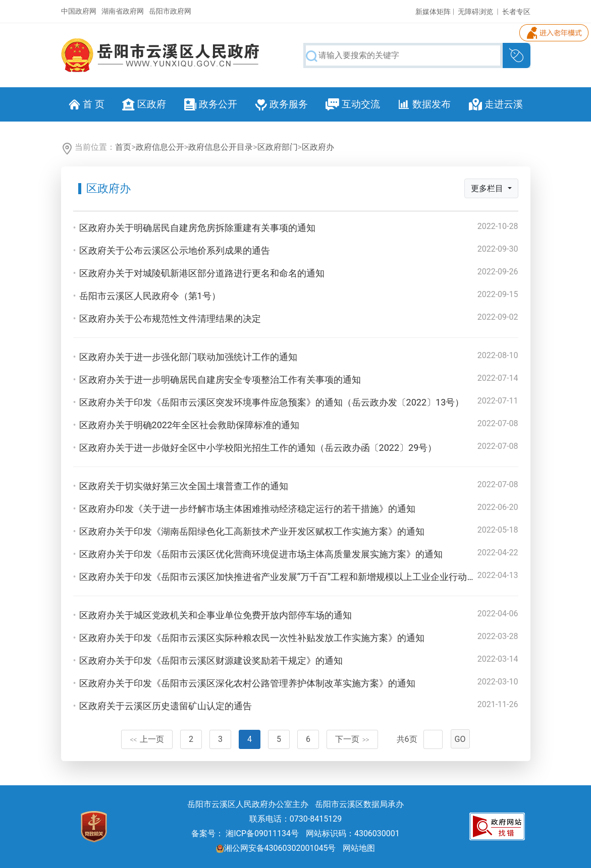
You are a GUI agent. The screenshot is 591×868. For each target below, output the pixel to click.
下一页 (352, 739)
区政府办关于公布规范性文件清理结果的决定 (170, 319)
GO (460, 739)
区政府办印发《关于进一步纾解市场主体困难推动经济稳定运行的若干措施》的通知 (247, 509)
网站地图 (359, 848)
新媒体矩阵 (433, 12)
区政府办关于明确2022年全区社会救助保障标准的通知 (189, 425)
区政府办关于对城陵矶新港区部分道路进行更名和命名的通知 (202, 273)
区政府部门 (278, 147)
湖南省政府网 (123, 11)
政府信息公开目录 (221, 147)
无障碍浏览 (475, 12)
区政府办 (318, 147)
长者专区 (516, 12)
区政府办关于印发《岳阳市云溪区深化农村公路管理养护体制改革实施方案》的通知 (247, 683)
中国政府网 (79, 11)
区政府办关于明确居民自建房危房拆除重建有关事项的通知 (197, 228)
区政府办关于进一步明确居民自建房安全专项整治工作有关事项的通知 (220, 380)
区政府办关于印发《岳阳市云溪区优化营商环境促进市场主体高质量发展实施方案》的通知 (261, 554)
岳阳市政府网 (170, 11)
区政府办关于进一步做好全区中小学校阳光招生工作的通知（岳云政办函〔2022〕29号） (258, 448)
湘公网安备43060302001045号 (276, 848)
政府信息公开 (160, 147)
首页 (123, 147)
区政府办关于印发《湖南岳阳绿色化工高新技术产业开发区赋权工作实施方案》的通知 (252, 531)
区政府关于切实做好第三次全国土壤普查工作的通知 (184, 486)
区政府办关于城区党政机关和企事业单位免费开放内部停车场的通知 (216, 615)
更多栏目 (488, 188)
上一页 (147, 739)
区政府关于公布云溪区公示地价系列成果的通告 (175, 250)
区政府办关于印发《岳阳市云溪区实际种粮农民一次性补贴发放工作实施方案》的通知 (252, 638)
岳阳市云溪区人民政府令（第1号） (150, 296)
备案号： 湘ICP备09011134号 (245, 833)
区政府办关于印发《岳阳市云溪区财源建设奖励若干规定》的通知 (211, 660)
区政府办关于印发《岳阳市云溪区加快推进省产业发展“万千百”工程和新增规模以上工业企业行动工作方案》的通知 (310, 577)
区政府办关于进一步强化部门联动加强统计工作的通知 (188, 357)
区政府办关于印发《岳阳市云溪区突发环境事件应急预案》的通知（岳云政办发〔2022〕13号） (272, 402)
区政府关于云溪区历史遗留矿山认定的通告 (166, 706)
